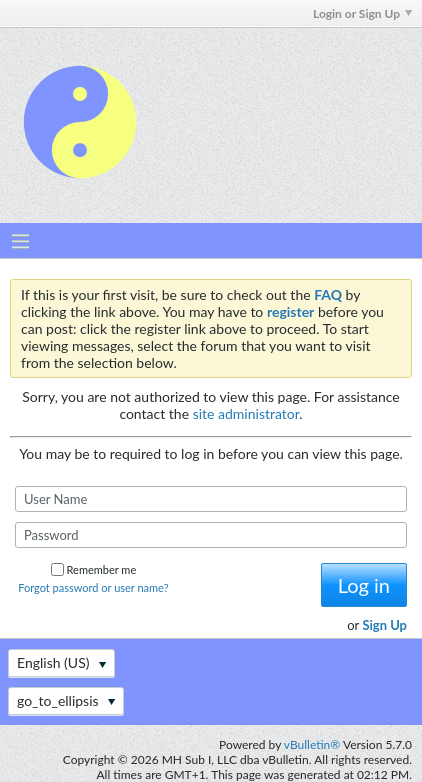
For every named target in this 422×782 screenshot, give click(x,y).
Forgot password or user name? (93, 587)
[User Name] (211, 499)
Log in (364, 585)
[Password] (211, 535)
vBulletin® (312, 744)
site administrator (246, 413)
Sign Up (384, 625)
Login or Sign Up (362, 13)
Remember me (94, 569)
